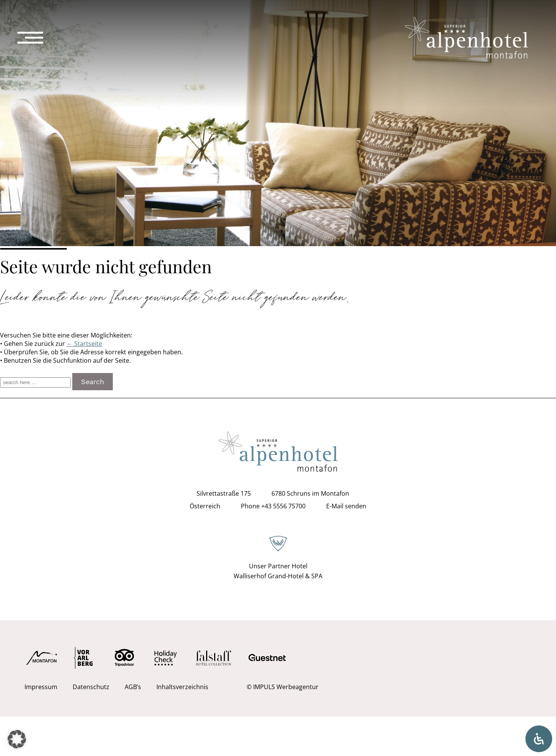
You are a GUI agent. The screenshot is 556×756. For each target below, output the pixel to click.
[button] (17, 739)
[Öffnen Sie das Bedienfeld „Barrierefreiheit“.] (539, 739)
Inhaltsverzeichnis (182, 687)
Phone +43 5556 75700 (273, 506)
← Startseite (84, 344)
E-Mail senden (346, 506)
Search (93, 382)
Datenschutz (91, 687)
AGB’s (133, 687)
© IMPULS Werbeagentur (283, 687)
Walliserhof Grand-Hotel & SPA (278, 576)
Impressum (41, 687)
